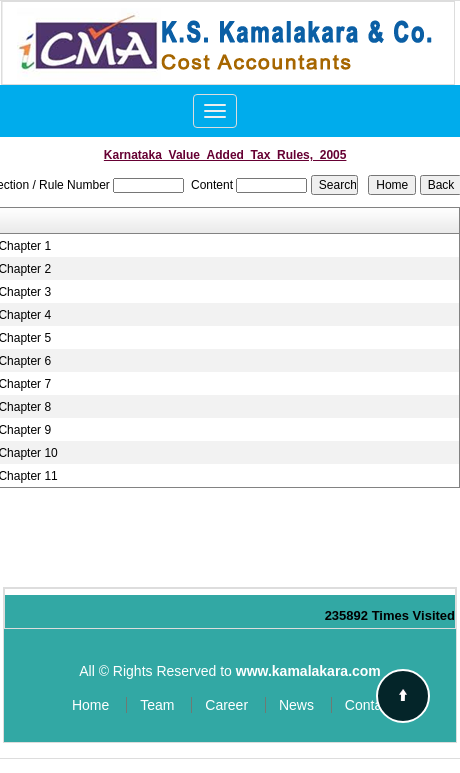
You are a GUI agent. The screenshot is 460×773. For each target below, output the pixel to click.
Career (226, 705)
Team (157, 705)
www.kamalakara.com (308, 671)
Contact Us (379, 705)
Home (90, 705)
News (296, 705)
